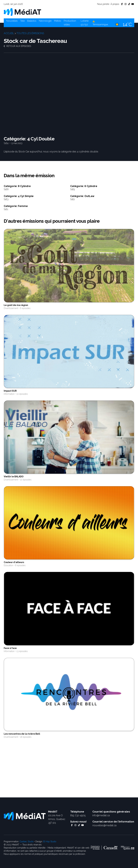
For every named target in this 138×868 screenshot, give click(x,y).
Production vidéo (70, 23)
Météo (58, 21)
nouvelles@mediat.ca (104, 825)
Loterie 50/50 (85, 23)
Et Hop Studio (50, 842)
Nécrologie (45, 21)
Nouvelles (12, 21)
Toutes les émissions (30, 33)
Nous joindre (103, 4)
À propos (115, 4)
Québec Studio (27, 842)
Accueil (9, 33)
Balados (32, 21)
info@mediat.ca (101, 815)
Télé (22, 21)
